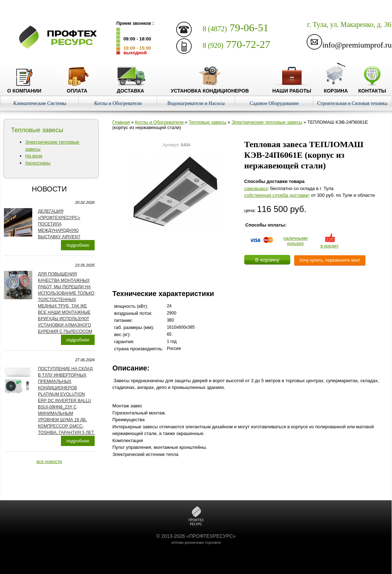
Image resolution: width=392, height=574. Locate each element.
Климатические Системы (40, 103)
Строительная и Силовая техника (352, 103)
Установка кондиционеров (210, 88)
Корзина (336, 88)
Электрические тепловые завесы (267, 122)
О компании (24, 88)
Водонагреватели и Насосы (196, 103)
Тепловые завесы (208, 122)
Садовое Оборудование (274, 103)
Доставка (131, 88)
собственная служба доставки (276, 195)
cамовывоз (256, 188)
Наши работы (292, 88)
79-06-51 (236, 27)
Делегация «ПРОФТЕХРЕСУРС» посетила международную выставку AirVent (59, 224)
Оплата (77, 88)
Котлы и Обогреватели (118, 103)
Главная (121, 122)
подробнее (78, 245)
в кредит (329, 243)
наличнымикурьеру (295, 241)
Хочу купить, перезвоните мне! (330, 260)
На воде (34, 156)
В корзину (267, 260)
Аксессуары (38, 163)
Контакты (372, 88)
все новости (49, 461)
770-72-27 (237, 44)
